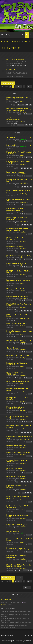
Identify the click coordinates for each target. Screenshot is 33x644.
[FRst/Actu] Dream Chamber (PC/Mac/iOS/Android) (16, 408)
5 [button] (24, 87)
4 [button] (21, 87)
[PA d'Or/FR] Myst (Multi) (15, 247)
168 (27, 125)
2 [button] (16, 87)
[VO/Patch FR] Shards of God (16, 446)
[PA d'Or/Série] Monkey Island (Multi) (19, 256)
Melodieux (23, 165)
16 (31, 482)
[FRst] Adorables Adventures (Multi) (18, 382)
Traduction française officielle (14, 642)
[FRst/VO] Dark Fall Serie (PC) (16, 476)
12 (22, 168)
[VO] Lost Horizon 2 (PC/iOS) (16, 340)
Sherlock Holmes (12, 348)
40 (28, 433)
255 (30, 105)
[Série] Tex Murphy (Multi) (15, 172)
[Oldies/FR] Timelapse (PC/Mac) (17, 263)
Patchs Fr (11, 70)
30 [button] (28, 87)
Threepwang (23, 112)
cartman (22, 325)
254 (27, 105)
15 (31, 168)
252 (19, 105)
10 (25, 187)
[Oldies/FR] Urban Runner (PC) (16, 524)
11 (28, 187)
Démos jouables (12, 145)
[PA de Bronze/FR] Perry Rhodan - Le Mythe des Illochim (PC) (19, 566)
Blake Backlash (24, 318)
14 (28, 168)
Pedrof (22, 335)
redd (21, 533)
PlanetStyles (27, 640)
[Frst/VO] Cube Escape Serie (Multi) (18, 453)
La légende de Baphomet (16, 60)
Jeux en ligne (11, 137)
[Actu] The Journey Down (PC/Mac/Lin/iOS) (15, 373)
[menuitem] (8, 35)
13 (25, 168)
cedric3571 (23, 183)
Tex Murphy (23, 194)
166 (19, 125)
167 (23, 125)
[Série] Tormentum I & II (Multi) (17, 324)
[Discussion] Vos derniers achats (17, 296)
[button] (10, 87)
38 (22, 433)
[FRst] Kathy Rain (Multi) (14, 469)
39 (25, 433)
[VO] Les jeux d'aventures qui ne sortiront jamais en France (17, 110)
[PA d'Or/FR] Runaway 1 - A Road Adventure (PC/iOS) (17, 230)
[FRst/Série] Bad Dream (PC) (16, 548)
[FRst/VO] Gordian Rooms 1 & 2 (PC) (18, 356)
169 (30, 125)
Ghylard (22, 155)
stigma (22, 121)
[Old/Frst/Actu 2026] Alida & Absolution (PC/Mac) (16, 209)
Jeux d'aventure (11, 48)
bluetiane (23, 212)
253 (23, 105)
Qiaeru (26, 642)
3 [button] (18, 87)
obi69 (21, 258)
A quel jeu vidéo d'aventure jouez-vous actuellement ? (18, 119)
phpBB (12, 640)
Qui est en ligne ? (7, 599)
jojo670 (22, 101)
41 (31, 433)
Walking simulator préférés (16, 289)
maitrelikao (23, 139)
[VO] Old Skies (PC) (13, 531)
